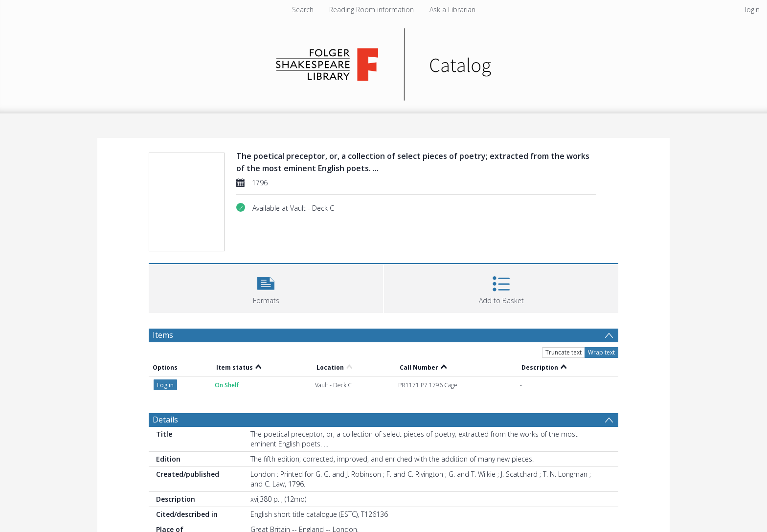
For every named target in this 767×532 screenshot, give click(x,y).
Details (165, 420)
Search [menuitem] (303, 10)
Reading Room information (372, 10)
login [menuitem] (752, 10)
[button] (266, 287)
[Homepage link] (384, 62)
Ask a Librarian (452, 10)
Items (163, 335)
